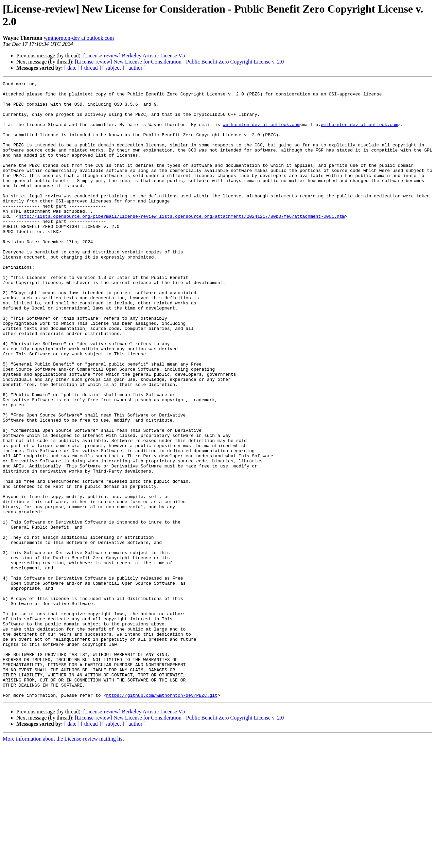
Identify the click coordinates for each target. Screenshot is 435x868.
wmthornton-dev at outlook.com (79, 38)
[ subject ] (113, 68)
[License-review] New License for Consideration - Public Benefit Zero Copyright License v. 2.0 (179, 62)
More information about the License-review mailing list (63, 862)
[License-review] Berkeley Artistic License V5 (134, 56)
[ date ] (72, 68)
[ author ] (136, 68)
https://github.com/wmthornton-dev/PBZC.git (162, 818)
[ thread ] (91, 68)
